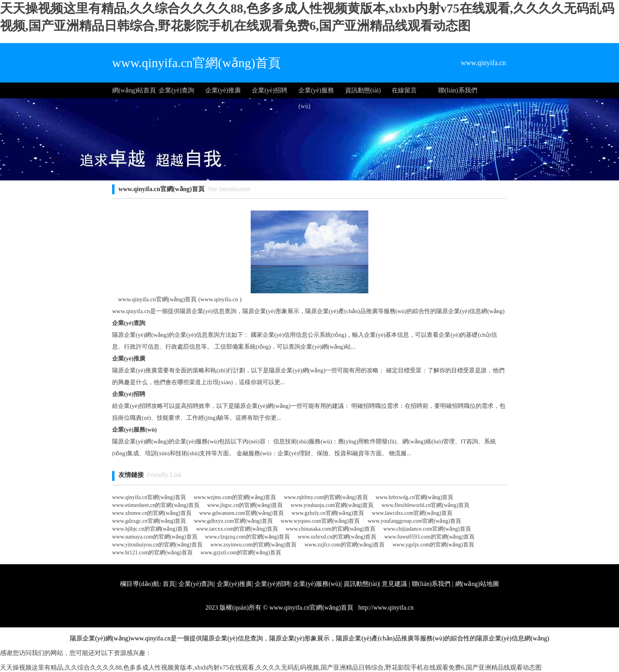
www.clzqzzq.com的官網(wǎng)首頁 (248, 537)
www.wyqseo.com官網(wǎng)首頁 (320, 521)
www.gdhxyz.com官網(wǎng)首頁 (234, 521)
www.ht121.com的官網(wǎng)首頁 (152, 553)
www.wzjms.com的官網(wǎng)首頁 (235, 497)
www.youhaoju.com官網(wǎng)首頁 (332, 505)
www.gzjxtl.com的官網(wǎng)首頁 (241, 553)
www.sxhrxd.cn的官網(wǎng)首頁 (337, 537)
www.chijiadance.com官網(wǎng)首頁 (427, 529)
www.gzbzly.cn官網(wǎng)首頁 (328, 513)
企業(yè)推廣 (223, 90)
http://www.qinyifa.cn (385, 607)
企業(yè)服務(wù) (316, 93)
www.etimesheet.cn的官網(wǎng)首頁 (156, 505)
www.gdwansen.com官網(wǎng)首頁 (242, 513)
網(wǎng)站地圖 (477, 584)
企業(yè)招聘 (270, 90)
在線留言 (404, 90)
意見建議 (394, 584)
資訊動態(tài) (363, 90)
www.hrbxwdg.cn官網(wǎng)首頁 (415, 497)
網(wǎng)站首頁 (134, 90)
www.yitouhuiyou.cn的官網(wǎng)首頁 (157, 545)
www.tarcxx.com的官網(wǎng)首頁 (237, 529)
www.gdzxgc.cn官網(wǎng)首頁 (149, 521)
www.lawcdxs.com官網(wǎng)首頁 (412, 513)
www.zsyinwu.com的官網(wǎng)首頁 (254, 545)
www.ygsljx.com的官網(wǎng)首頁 (433, 545)
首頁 (169, 584)
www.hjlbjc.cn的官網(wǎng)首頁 (150, 529)
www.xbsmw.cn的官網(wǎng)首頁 (152, 513)
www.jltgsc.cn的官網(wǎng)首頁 (245, 505)
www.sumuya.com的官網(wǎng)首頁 (155, 537)
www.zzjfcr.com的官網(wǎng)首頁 (344, 545)
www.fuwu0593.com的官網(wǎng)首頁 (429, 537)
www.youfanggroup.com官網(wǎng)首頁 (414, 521)
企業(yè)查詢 (176, 90)
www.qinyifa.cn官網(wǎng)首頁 (149, 497)
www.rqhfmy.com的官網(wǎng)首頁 (326, 497)
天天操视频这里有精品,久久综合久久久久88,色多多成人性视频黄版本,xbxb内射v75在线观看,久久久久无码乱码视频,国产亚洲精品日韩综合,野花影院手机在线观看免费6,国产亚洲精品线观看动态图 (271, 667)
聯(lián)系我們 (458, 90)
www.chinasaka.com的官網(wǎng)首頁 (331, 529)
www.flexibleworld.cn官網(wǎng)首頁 (425, 505)
